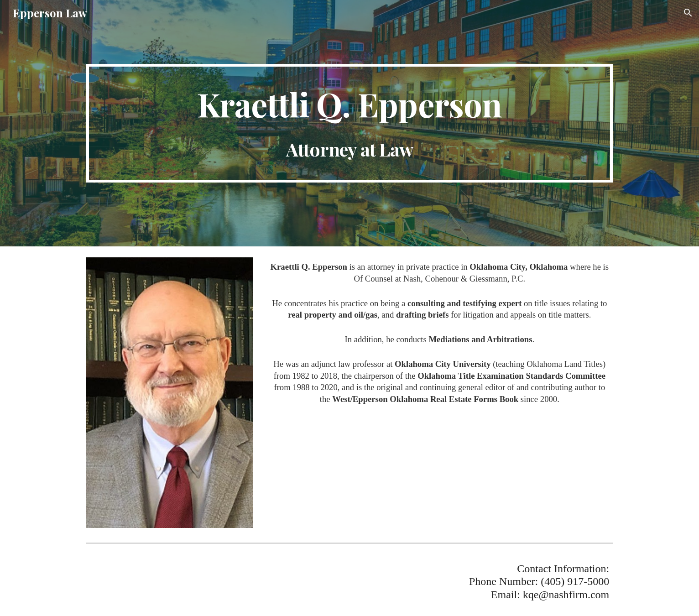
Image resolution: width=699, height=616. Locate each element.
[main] (349, 123)
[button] (688, 13)
